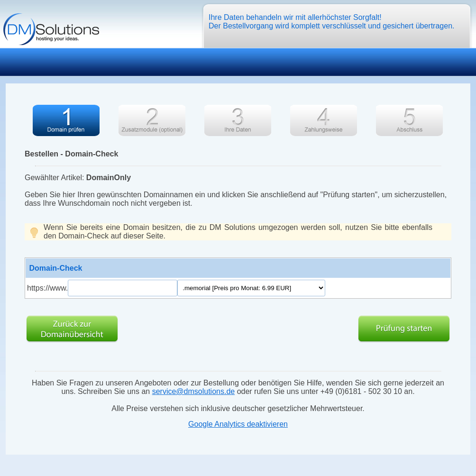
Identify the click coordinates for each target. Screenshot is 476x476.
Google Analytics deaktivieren (238, 424)
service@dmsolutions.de (194, 391)
